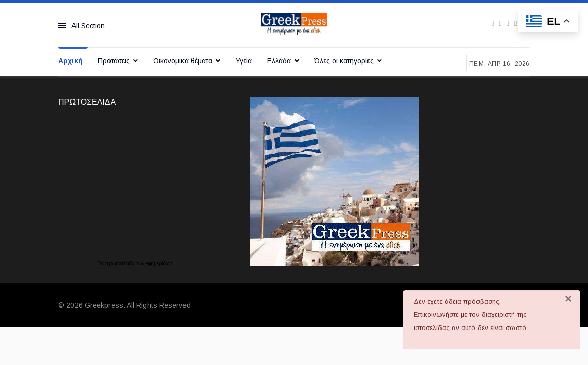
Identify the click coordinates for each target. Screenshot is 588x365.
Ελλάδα (279, 61)
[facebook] (492, 23)
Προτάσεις (114, 61)
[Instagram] (516, 23)
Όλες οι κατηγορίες (344, 61)
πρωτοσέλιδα (121, 263)
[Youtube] (508, 23)
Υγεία (244, 61)
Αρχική (70, 61)
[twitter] (501, 23)
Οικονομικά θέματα (183, 61)
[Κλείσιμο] (568, 299)
